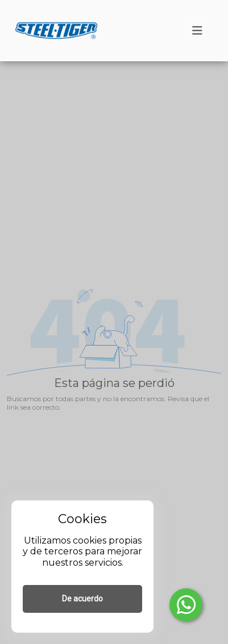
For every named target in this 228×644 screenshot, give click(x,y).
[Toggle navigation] (197, 31)
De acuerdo (82, 599)
